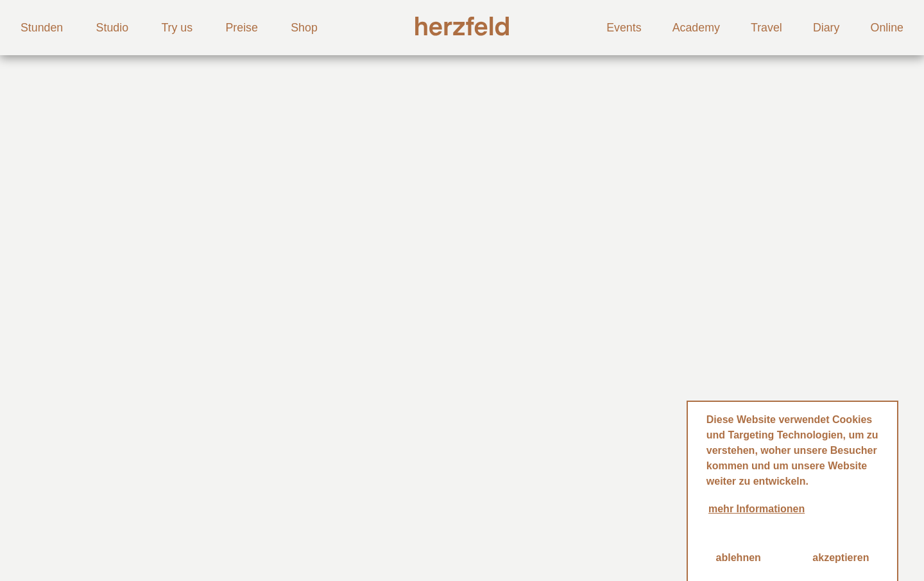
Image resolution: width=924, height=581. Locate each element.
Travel (766, 28)
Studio (112, 28)
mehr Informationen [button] (757, 509)
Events (624, 28)
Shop (304, 28)
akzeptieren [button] (841, 558)
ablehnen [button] (739, 558)
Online (887, 28)
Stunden (42, 28)
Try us (177, 28)
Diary (826, 28)
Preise (241, 28)
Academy (696, 28)
